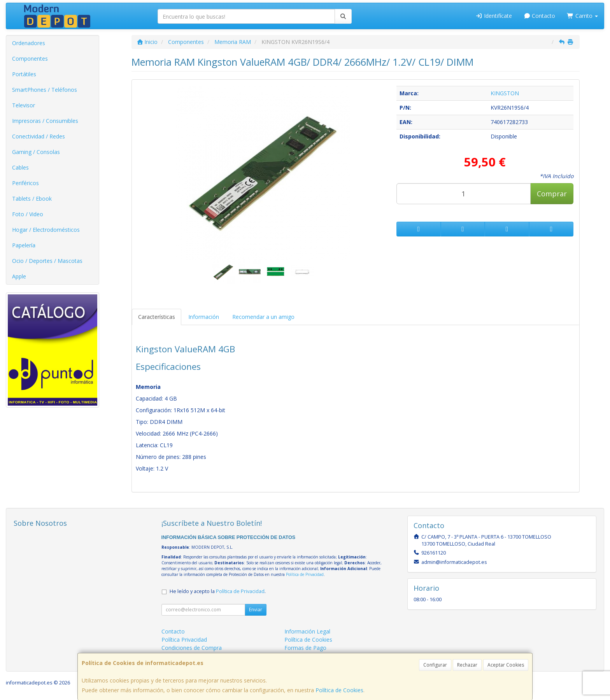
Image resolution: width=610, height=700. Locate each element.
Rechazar (467, 665)
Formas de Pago (305, 648)
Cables (20, 167)
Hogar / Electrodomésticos (46, 230)
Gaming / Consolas (36, 152)
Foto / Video (28, 214)
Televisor (24, 105)
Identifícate (494, 16)
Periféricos (25, 183)
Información (204, 317)
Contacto (540, 16)
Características (157, 317)
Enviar (256, 610)
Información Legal (307, 631)
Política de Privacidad (305, 574)
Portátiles (24, 74)
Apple (19, 276)
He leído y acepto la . (218, 591)
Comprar (552, 194)
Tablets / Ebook (32, 199)
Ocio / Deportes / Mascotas (47, 261)
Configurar (435, 665)
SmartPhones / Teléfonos (45, 90)
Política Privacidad (184, 640)
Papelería (24, 245)
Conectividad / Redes (39, 136)
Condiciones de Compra (192, 648)
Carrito (582, 16)
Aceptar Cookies (506, 665)
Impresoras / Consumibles (45, 121)
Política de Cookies (339, 690)
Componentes (30, 59)
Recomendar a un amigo (263, 317)
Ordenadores (29, 43)
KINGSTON (505, 93)
